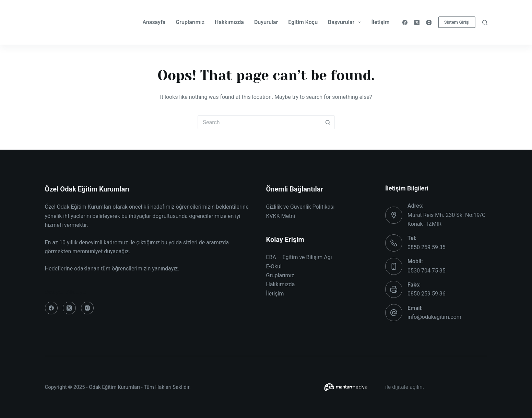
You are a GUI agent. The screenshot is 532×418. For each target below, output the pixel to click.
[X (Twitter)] (417, 22)
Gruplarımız (190, 22)
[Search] (485, 22)
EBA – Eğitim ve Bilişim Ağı (299, 257)
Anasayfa (154, 22)
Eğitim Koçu (303, 22)
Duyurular (266, 22)
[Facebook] (405, 22)
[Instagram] (429, 22)
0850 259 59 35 (427, 247)
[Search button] (328, 122)
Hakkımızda (229, 22)
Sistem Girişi (457, 22)
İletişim (380, 22)
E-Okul (274, 266)
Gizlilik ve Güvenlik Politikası (300, 207)
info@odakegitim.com (434, 317)
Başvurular (346, 22)
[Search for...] (259, 122)
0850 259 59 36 (427, 294)
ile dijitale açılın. (405, 387)
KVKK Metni (281, 216)
